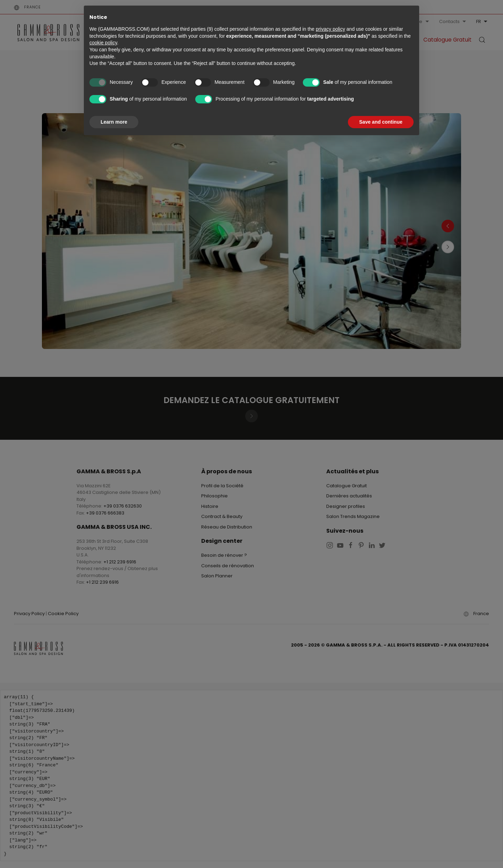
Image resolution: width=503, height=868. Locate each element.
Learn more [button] (114, 122)
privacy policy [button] (330, 29)
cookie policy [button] (103, 43)
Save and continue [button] (381, 122)
